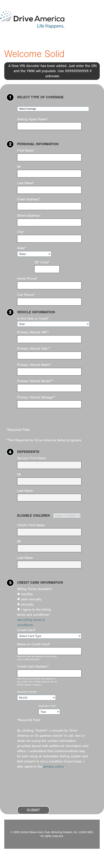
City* (21, 232)
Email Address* (29, 199)
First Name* (26, 151)
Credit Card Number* (33, 667)
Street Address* (29, 216)
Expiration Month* (27, 692)
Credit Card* (26, 630)
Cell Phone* (26, 295)
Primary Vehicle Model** (35, 381)
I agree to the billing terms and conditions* (34, 612)
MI (19, 167)
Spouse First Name (31, 458)
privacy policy (54, 767)
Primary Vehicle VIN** (33, 332)
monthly (25, 594)
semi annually (29, 599)
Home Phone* (27, 279)
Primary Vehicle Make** (34, 365)
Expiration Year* (47, 706)
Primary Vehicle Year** (34, 349)
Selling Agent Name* (32, 119)
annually (25, 604)
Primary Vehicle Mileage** (36, 397)
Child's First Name (31, 525)
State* (21, 248)
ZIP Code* (42, 262)
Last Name (25, 491)
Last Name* (26, 183)
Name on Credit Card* (34, 644)
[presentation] (50, 790)
